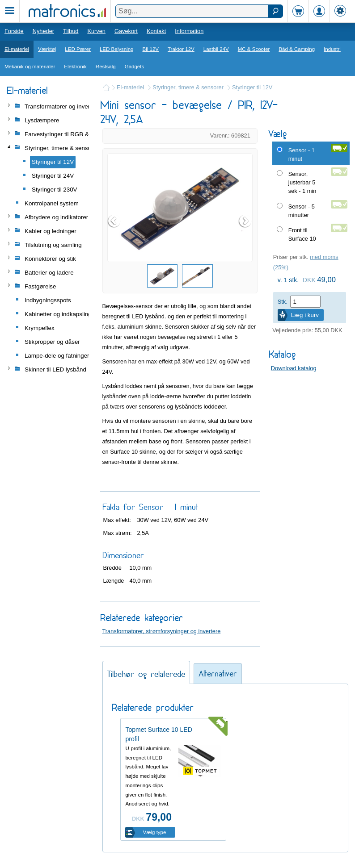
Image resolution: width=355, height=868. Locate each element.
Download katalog (294, 368)
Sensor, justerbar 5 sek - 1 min (302, 182)
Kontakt (156, 31)
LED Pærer (78, 49)
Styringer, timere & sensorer (188, 87)
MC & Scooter (254, 49)
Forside (14, 31)
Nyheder (43, 31)
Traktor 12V (181, 49)
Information (189, 31)
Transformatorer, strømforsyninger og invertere (162, 631)
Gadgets (135, 67)
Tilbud (71, 31)
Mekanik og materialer (30, 67)
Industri (332, 49)
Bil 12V (151, 49)
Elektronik (75, 67)
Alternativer (218, 674)
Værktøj (47, 49)
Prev (114, 221)
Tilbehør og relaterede (146, 674)
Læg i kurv (305, 315)
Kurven (96, 31)
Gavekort (126, 31)
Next (245, 221)
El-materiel (17, 49)
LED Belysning (117, 49)
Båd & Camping (297, 49)
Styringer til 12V (252, 87)
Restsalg (106, 67)
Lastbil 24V (216, 49)
